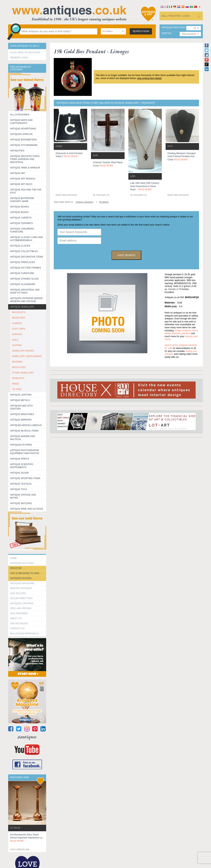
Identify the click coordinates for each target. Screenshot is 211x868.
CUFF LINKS (19, 329)
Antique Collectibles (24, 251)
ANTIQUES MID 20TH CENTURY (21, 407)
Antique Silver (19, 473)
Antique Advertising (23, 129)
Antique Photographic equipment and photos (25, 452)
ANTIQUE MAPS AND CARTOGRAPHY (21, 122)
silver (195, 331)
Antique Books (19, 207)
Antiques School (21, 578)
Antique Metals (20, 400)
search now (141, 31)
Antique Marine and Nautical (23, 438)
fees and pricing (21, 608)
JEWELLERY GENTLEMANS (27, 356)
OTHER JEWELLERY (23, 373)
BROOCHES (19, 318)
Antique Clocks (20, 246)
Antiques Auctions (22, 563)
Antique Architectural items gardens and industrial (25, 159)
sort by (166, 33)
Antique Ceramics (21, 223)
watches (176, 333)
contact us (17, 628)
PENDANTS (18, 378)
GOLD (15, 340)
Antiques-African (21, 134)
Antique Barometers (23, 140)
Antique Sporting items (25, 478)
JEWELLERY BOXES (23, 351)
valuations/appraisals (24, 634)
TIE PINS (17, 389)
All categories (20, 115)
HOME (13, 558)
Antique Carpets (21, 218)
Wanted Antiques (21, 588)
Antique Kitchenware (24, 145)
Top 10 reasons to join (25, 573)
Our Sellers (18, 593)
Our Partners (19, 613)
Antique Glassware (23, 284)
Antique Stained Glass (24, 279)
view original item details (149, 78)
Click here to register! (25, 52)
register (16, 568)
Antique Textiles (21, 484)
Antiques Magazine (22, 583)
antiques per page (173, 28)
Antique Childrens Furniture (22, 230)
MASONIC (17, 362)
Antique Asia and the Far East (26, 191)
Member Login (19, 58)
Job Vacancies (19, 624)
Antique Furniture (22, 273)
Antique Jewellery (22, 307)
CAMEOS (17, 323)
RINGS (16, 384)
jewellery (186, 333)
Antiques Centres (22, 603)
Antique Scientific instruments (22, 466)
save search (126, 255)
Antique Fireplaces (23, 262)
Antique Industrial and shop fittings (25, 291)
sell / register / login (175, 16)
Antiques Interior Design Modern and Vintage (26, 300)
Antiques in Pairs (21, 445)
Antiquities (17, 151)
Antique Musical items (24, 431)
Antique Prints (20, 459)
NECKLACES (19, 367)
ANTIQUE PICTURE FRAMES (26, 268)
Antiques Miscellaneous (26, 425)
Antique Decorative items (27, 257)
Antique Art (18, 173)
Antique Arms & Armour (25, 168)
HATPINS (17, 345)
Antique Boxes (19, 212)
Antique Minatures (22, 414)
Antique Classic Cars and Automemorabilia (26, 239)
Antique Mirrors (21, 420)
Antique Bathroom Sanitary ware (22, 200)
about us (16, 618)
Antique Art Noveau (23, 179)
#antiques (27, 737)
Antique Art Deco (21, 184)
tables (168, 333)
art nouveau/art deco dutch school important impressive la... (27, 838)
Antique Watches (21, 503)
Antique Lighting (21, 395)
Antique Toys (19, 489)
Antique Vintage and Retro (23, 496)
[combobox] (113, 31)
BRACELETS (19, 312)
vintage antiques (183, 331)
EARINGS (17, 334)
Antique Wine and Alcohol (27, 509)
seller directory (21, 598)
